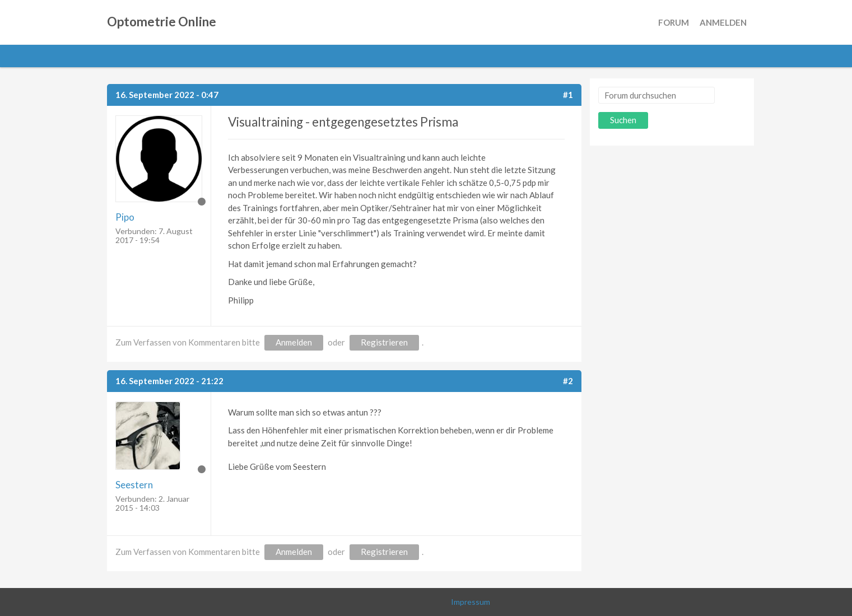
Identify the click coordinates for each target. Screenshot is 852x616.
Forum (674, 22)
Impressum (471, 602)
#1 (568, 95)
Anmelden (723, 22)
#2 (568, 381)
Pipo (125, 217)
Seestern (134, 485)
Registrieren (384, 342)
